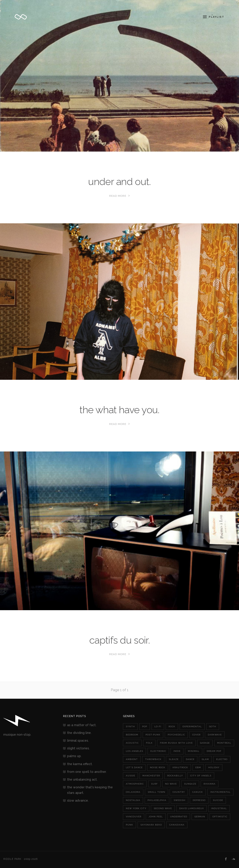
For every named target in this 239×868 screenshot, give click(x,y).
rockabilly (175, 776)
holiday (214, 767)
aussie (130, 776)
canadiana (177, 825)
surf (154, 784)
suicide (218, 800)
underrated (179, 817)
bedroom (132, 735)
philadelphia (157, 800)
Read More (119, 196)
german (200, 817)
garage (205, 743)
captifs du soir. (119, 640)
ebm (198, 767)
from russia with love (176, 743)
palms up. (74, 756)
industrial (219, 808)
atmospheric (135, 784)
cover (196, 735)
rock (172, 726)
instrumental (220, 792)
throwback (153, 759)
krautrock (180, 767)
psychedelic (176, 735)
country (179, 792)
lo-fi (158, 726)
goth (213, 726)
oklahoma (133, 792)
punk (129, 825)
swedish (180, 800)
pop (145, 726)
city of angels (201, 776)
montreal (224, 743)
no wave (171, 784)
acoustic (132, 743)
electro (222, 759)
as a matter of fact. (82, 725)
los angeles (134, 751)
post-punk (153, 735)
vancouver (134, 817)
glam (205, 759)
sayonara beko (151, 825)
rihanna (210, 784)
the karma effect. (80, 764)
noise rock (158, 767)
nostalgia (133, 800)
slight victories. (78, 748)
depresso (199, 800)
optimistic (220, 817)
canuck (198, 792)
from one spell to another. (87, 772)
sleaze (174, 759)
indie (177, 751)
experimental (192, 726)
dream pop (214, 751)
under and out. (119, 182)
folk (149, 743)
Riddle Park (12, 859)
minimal (194, 751)
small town (156, 792)
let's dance (134, 767)
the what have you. (119, 410)
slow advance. (78, 800)
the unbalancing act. (82, 779)
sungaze (190, 784)
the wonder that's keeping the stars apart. (90, 790)
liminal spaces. (78, 741)
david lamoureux (191, 808)
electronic (158, 751)
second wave (163, 808)
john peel (156, 817)
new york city (136, 808)
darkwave (215, 735)
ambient (132, 759)
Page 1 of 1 (120, 690)
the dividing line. (79, 733)
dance (190, 759)
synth (130, 726)
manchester (151, 776)
